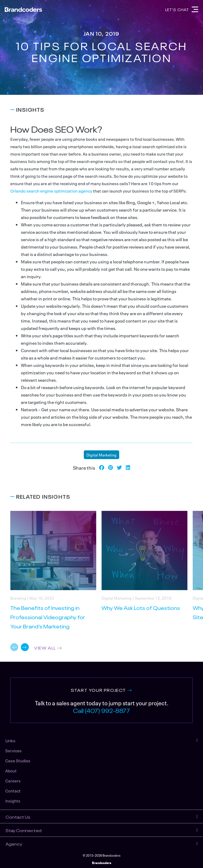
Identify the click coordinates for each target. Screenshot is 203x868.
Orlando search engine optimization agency (51, 191)
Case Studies (18, 760)
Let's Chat (177, 9)
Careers (13, 781)
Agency (14, 843)
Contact (13, 791)
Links (10, 740)
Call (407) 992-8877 (101, 710)
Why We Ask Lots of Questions (141, 607)
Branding (18, 598)
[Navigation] (195, 9)
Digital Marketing (101, 454)
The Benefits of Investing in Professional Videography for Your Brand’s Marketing (48, 617)
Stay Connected (24, 830)
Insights (13, 801)
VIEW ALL (45, 647)
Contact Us (18, 816)
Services (13, 750)
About (11, 771)
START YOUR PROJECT (98, 690)
